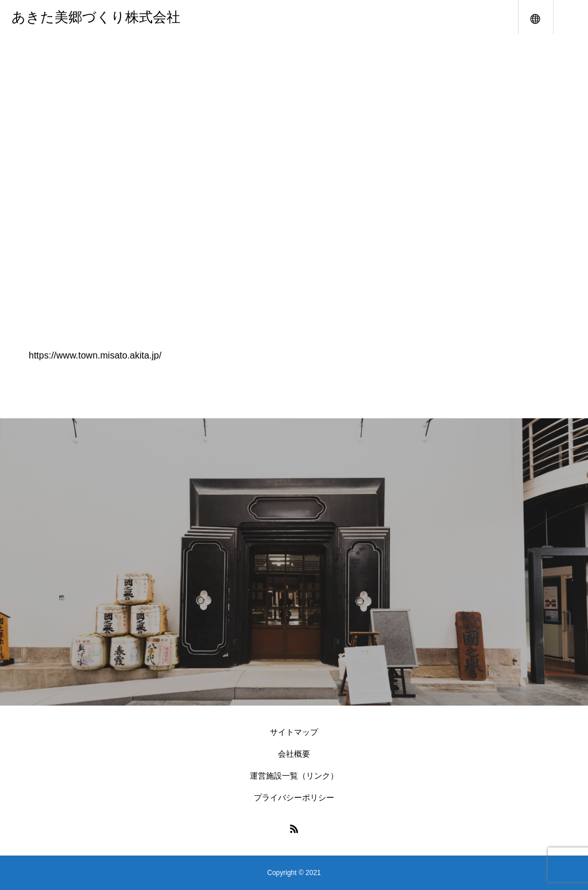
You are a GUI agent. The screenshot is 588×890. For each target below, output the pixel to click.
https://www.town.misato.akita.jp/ (95, 355)
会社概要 (294, 754)
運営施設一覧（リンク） (294, 776)
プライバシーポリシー (294, 797)
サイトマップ (294, 732)
